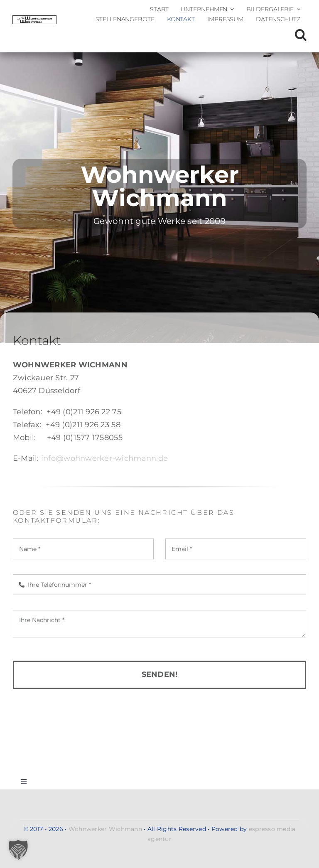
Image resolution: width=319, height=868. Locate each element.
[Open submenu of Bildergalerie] (297, 9)
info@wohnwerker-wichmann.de (104, 461)
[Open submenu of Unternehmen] (231, 9)
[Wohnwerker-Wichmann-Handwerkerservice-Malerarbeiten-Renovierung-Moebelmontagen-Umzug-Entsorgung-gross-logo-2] (34, 19)
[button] (301, 35)
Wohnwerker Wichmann (105, 829)
